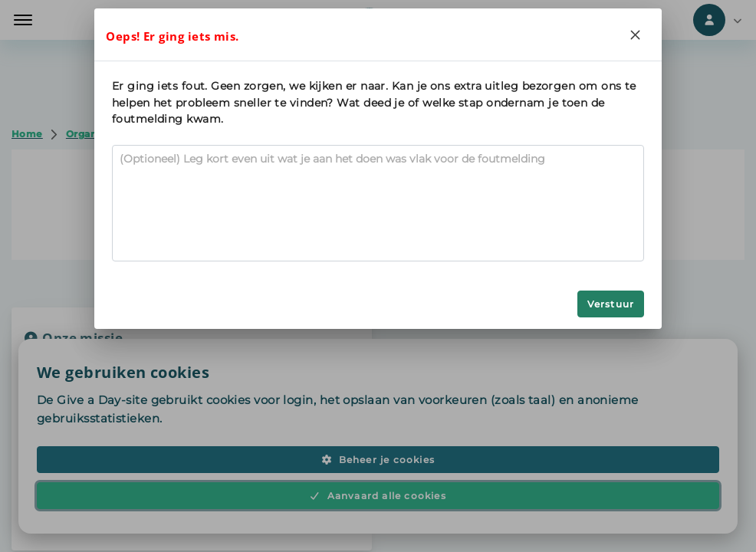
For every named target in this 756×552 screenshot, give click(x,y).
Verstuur (611, 304)
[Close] (636, 34)
